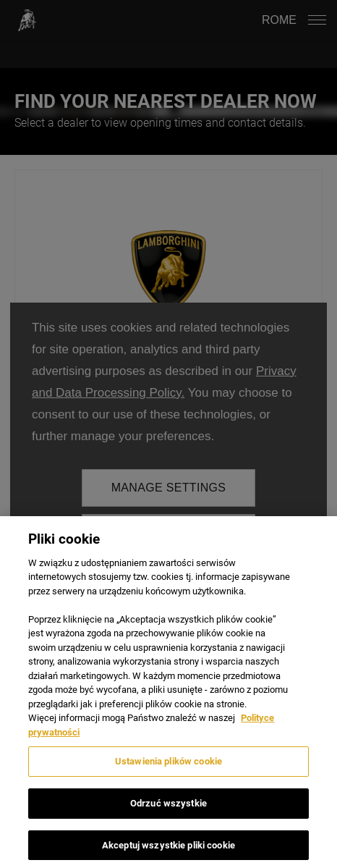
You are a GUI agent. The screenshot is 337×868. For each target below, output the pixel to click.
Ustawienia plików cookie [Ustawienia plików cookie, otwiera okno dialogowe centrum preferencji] (168, 776)
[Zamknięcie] (314, 553)
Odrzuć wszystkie (168, 817)
